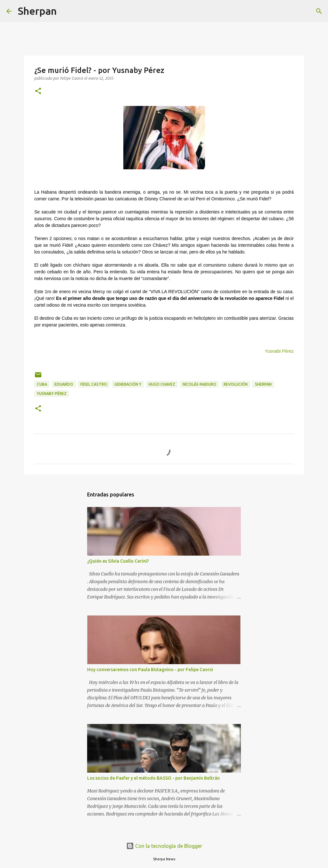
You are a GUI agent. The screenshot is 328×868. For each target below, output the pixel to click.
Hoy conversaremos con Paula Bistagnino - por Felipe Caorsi (150, 670)
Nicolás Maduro (199, 384)
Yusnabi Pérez (279, 351)
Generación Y (128, 384)
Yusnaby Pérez (52, 394)
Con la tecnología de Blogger (164, 846)
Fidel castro (94, 384)
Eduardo (64, 384)
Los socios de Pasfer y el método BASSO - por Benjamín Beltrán (153, 778)
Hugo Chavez (162, 384)
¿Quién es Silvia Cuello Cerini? (118, 561)
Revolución (236, 384)
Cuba (42, 384)
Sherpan (37, 11)
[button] (38, 91)
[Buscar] (66, 11)
